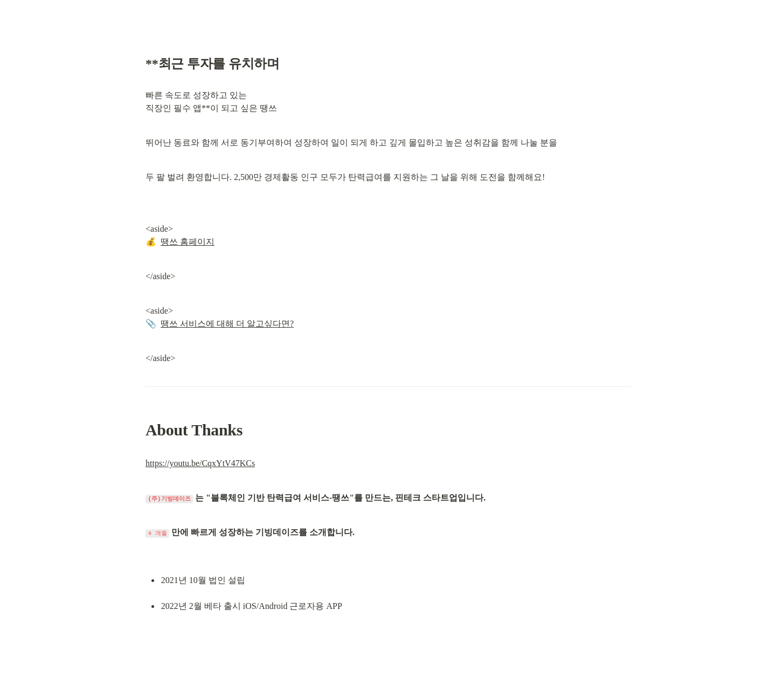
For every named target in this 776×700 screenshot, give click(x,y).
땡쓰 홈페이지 (188, 242)
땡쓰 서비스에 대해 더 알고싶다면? (227, 324)
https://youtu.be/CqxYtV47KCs (200, 463)
